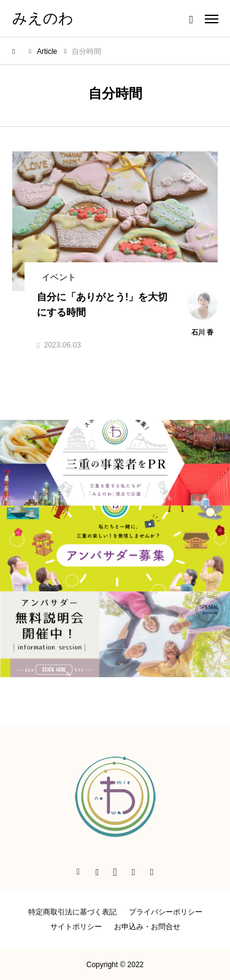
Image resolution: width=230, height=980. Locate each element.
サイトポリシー (76, 927)
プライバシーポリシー (166, 912)
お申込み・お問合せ (147, 927)
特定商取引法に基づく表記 (72, 912)
